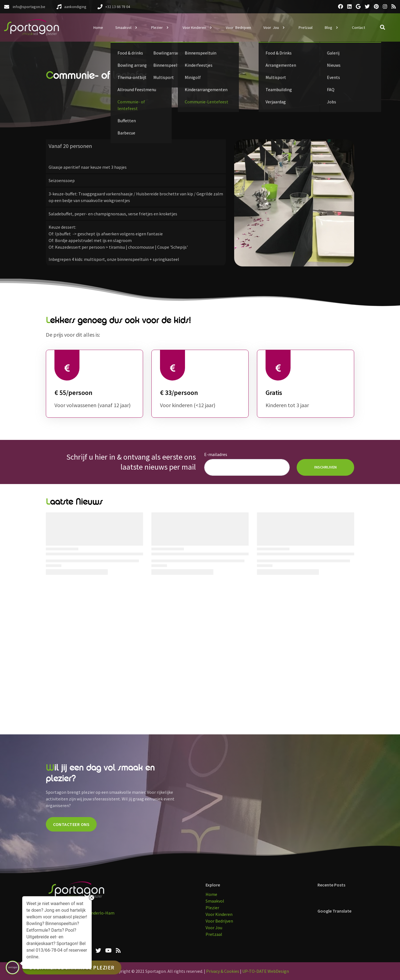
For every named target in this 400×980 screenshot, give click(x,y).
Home (211, 894)
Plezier (212, 908)
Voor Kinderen (219, 914)
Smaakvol (215, 901)
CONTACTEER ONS (71, 824)
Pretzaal (214, 934)
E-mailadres (216, 454)
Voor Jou (214, 928)
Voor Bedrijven (219, 921)
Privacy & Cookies (223, 971)
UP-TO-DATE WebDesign (266, 971)
